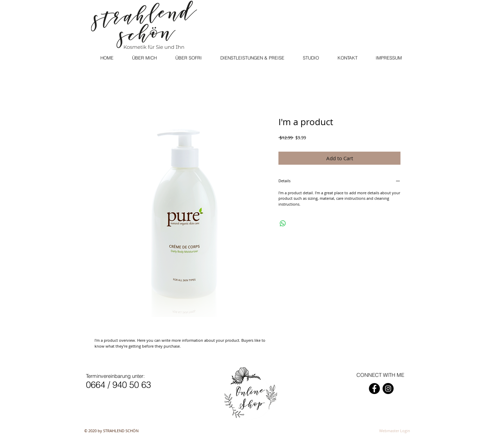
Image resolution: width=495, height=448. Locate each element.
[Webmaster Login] (394, 431)
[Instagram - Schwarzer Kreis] (388, 389)
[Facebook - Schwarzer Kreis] (374, 389)
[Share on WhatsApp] (283, 223)
